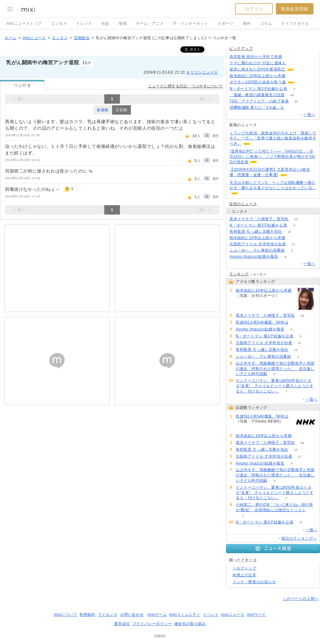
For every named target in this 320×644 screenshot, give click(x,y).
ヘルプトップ (245, 568)
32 (296, 101)
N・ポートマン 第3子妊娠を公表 (258, 89)
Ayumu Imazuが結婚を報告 (254, 257)
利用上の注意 (245, 575)
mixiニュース (34, 38)
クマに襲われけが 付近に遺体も (258, 63)
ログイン (254, 9)
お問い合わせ (132, 615)
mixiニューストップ (24, 23)
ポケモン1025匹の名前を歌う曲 (258, 82)
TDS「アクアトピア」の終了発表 (259, 101)
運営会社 (122, 624)
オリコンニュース (202, 72)
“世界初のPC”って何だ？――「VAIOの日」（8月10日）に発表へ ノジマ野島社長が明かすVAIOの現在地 (272, 157)
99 (296, 322)
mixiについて (65, 615)
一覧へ (309, 115)
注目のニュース (243, 204)
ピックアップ (241, 49)
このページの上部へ (301, 599)
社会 (105, 23)
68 (301, 69)
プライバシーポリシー (152, 624)
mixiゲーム (157, 615)
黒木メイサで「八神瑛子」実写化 (259, 219)
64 (302, 82)
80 (293, 76)
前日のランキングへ (299, 538)
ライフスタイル (295, 23)
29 (296, 219)
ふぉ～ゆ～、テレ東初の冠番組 (257, 250)
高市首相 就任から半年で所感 (256, 57)
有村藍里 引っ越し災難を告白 (256, 231)
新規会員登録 (295, 9)
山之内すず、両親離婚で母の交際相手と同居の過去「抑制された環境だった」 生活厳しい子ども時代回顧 (275, 369)
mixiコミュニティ (185, 615)
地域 (123, 23)
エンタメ (59, 23)
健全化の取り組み (190, 624)
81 (293, 238)
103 (293, 63)
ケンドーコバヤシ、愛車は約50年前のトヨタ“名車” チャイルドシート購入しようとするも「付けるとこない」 (275, 386)
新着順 (103, 110)
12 (293, 244)
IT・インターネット (191, 23)
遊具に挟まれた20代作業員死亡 (257, 69)
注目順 (121, 110)
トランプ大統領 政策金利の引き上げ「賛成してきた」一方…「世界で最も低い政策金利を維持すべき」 (273, 138)
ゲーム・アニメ (150, 23)
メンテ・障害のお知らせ (254, 582)
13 (289, 232)
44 (292, 95)
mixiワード (256, 615)
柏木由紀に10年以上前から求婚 (257, 76)
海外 (247, 23)
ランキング (239, 274)
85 (289, 57)
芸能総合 (82, 38)
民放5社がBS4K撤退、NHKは (262, 322)
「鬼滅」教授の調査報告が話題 (257, 95)
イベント (211, 615)
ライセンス (108, 615)
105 (292, 108)
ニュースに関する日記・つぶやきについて (186, 86)
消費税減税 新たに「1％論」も (257, 107)
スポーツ (225, 23)
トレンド (84, 23)
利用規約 (87, 615)
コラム (266, 23)
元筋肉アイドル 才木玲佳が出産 (258, 244)
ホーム (11, 38)
